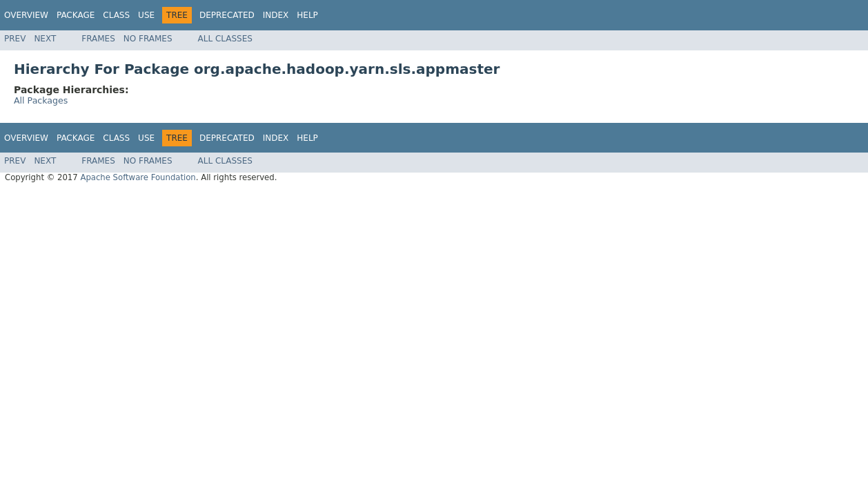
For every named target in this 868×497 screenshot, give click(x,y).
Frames (98, 39)
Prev (15, 39)
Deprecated (227, 15)
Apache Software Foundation (138, 177)
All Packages (41, 100)
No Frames (148, 39)
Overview (26, 15)
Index (276, 15)
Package (76, 15)
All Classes (225, 39)
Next (45, 39)
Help (307, 15)
